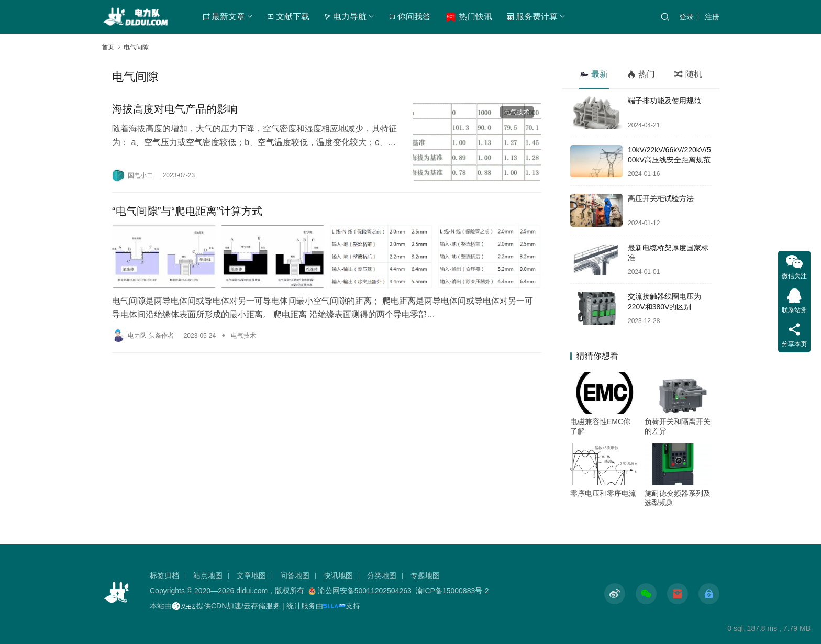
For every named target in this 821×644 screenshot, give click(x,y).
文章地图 (251, 575)
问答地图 (295, 575)
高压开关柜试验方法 (661, 198)
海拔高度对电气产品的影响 (175, 109)
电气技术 (517, 112)
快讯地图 (338, 575)
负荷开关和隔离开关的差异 (678, 426)
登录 (686, 17)
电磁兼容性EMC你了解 (600, 426)
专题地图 (425, 575)
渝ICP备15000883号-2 (452, 591)
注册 (712, 17)
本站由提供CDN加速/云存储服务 (215, 606)
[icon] (615, 594)
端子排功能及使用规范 (664, 101)
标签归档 (164, 575)
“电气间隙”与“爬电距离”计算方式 (187, 211)
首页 (108, 47)
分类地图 (382, 575)
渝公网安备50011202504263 (365, 591)
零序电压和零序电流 (603, 493)
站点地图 (208, 575)
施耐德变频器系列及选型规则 (678, 498)
